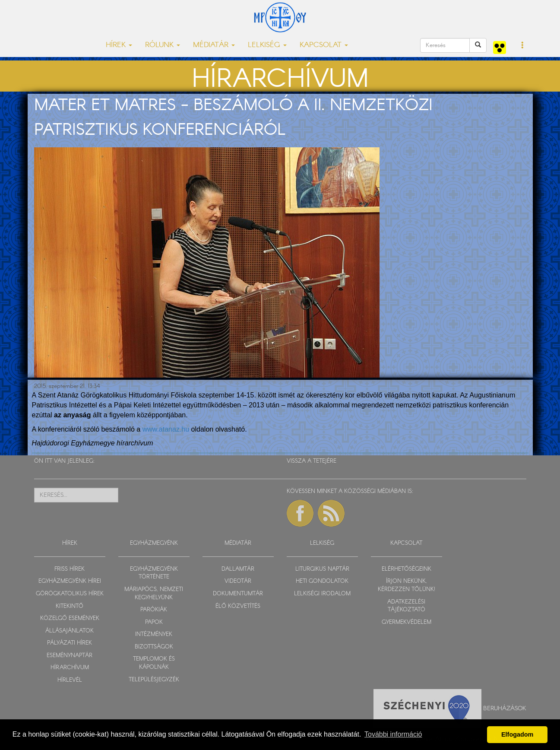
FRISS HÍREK (70, 569)
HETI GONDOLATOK (322, 581)
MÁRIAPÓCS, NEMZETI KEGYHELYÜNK (154, 594)
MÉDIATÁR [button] (214, 45)
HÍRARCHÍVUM (70, 668)
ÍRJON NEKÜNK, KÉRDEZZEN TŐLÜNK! (407, 585)
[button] (523, 46)
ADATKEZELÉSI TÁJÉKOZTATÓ (406, 606)
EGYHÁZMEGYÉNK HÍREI (70, 581)
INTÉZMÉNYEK (154, 634)
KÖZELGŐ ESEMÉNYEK (70, 618)
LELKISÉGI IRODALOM (322, 594)
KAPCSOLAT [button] (324, 45)
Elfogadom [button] (517, 734)
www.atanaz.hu (167, 429)
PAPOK (154, 622)
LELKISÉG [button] (267, 45)
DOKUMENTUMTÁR (238, 594)
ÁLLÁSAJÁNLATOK (70, 631)
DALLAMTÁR (238, 569)
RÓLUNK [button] (163, 45)
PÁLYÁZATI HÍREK (70, 643)
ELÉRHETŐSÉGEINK (407, 569)
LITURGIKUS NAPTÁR (322, 569)
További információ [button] (393, 734)
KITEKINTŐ (70, 606)
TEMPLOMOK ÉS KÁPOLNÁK (154, 663)
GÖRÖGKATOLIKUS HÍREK (70, 594)
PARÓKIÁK (154, 610)
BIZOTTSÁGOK (154, 647)
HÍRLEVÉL (70, 680)
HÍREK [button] (119, 45)
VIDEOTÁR (238, 581)
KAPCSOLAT (406, 543)
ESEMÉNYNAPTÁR (70, 656)
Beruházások (505, 708)
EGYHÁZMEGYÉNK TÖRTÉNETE (154, 573)
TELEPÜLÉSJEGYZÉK (154, 680)
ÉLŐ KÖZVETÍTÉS (238, 606)
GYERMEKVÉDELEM (407, 622)
